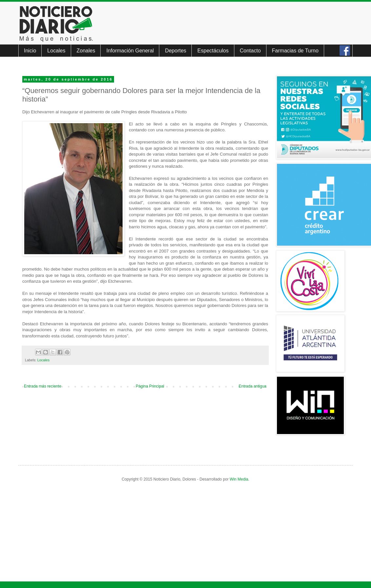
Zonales (86, 51)
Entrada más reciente (43, 386)
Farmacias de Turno (295, 51)
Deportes (176, 51)
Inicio (30, 51)
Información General (130, 51)
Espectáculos (213, 51)
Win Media (239, 479)
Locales (56, 51)
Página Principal (150, 386)
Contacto (250, 51)
